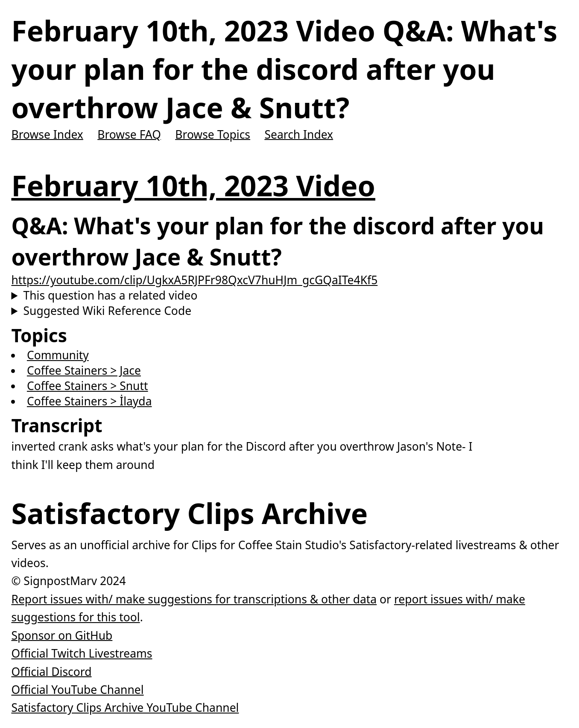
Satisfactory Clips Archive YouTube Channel (125, 708)
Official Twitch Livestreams (82, 653)
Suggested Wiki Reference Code (108, 311)
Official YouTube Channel (77, 690)
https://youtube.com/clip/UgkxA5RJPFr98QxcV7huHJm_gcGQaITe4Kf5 (194, 280)
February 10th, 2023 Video (193, 185)
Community (58, 355)
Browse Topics (213, 134)
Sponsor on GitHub (62, 635)
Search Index (299, 134)
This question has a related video (111, 295)
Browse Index (47, 134)
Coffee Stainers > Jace (84, 370)
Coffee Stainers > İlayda (89, 401)
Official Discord (51, 671)
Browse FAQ (129, 134)
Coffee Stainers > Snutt (88, 386)
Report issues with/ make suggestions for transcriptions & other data (194, 599)
